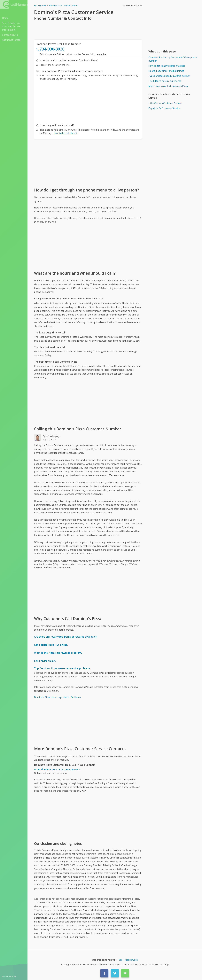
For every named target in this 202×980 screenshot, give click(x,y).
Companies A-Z (10, 35)
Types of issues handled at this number (169, 76)
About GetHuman (11, 40)
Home (5, 18)
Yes (121, 960)
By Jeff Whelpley (51, 436)
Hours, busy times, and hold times (166, 71)
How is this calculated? (65, 133)
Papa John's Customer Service (164, 108)
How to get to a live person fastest (167, 66)
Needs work (131, 960)
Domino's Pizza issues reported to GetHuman (58, 697)
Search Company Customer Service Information (11, 26)
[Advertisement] (88, 101)
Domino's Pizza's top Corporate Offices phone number (173, 59)
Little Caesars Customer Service (165, 103)
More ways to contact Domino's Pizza (168, 86)
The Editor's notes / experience (165, 81)
